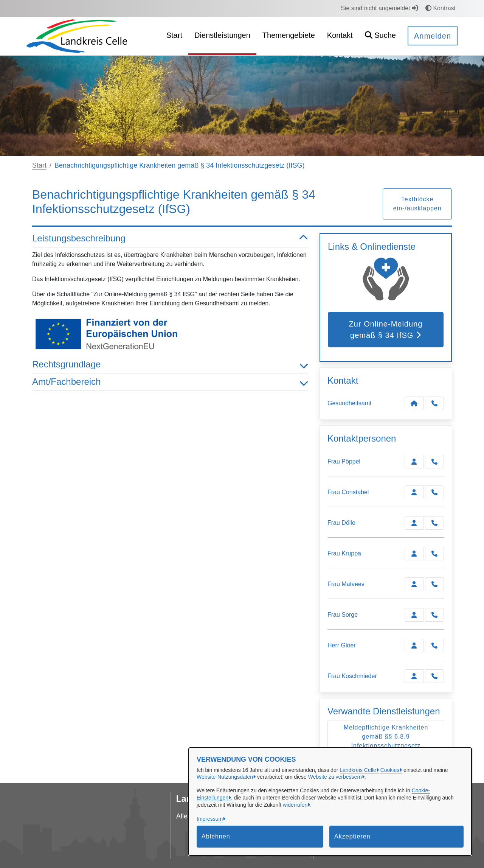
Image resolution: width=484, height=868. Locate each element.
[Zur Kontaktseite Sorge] (414, 615)
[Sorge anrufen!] (434, 615)
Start (39, 165)
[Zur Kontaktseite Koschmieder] (414, 676)
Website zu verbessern (335, 777)
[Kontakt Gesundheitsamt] (414, 403)
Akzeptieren (352, 836)
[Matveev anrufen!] (434, 584)
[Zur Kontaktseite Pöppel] (414, 462)
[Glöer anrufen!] (434, 646)
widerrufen (295, 805)
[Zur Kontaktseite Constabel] (414, 492)
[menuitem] (174, 36)
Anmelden (433, 36)
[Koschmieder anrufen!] (434, 676)
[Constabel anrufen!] (434, 492)
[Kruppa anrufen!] (434, 554)
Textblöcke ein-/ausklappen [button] (417, 204)
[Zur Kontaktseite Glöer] (414, 646)
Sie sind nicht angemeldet (379, 8)
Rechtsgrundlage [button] (170, 365)
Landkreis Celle (358, 770)
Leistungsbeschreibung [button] (170, 239)
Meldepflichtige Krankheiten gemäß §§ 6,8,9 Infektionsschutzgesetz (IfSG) (386, 741)
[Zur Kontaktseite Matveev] (414, 584)
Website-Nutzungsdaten (225, 777)
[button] (380, 36)
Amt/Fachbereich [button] (170, 382)
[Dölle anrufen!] (434, 523)
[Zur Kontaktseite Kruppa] (414, 554)
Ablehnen (216, 836)
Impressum (210, 819)
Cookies (390, 770)
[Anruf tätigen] (434, 403)
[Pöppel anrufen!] (434, 462)
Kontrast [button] (441, 8)
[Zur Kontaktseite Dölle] (414, 523)
